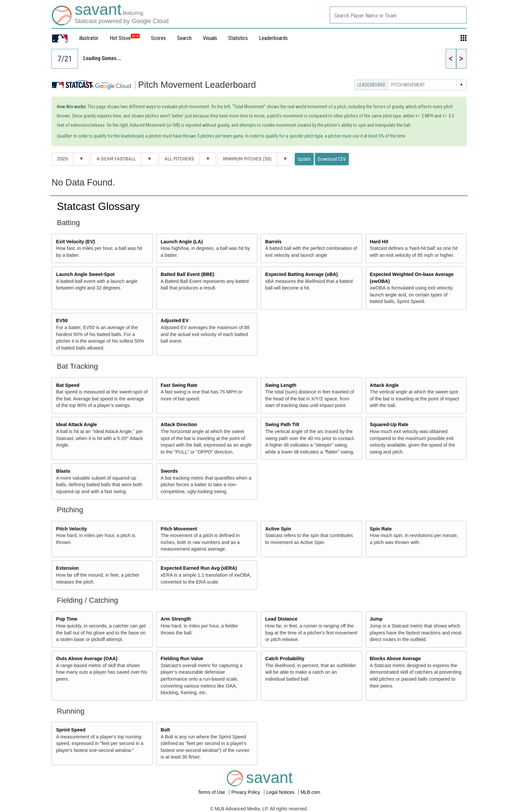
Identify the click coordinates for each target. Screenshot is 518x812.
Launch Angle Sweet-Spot (85, 274)
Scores (158, 38)
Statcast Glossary (98, 206)
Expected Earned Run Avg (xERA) (199, 568)
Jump (376, 619)
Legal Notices (281, 792)
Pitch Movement (179, 529)
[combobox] (398, 15)
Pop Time (67, 619)
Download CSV (332, 159)
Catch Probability (285, 659)
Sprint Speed (71, 730)
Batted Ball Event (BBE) (187, 274)
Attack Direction (179, 424)
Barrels (274, 242)
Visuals (210, 38)
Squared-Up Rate (389, 424)
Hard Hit (379, 242)
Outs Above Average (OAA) (87, 659)
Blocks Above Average (395, 659)
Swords (169, 471)
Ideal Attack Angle (77, 424)
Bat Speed (68, 385)
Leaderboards (273, 38)
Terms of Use (212, 792)
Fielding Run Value (182, 659)
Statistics (238, 38)
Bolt (165, 730)
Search (184, 38)
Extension (68, 568)
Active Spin (278, 529)
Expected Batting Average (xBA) (302, 274)
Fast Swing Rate (179, 385)
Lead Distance (281, 619)
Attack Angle (384, 385)
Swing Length (281, 385)
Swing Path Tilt (282, 424)
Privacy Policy (246, 792)
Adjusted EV (175, 321)
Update (304, 159)
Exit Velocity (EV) (76, 242)
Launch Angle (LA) (182, 242)
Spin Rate (381, 529)
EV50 (62, 321)
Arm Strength (176, 619)
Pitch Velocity (72, 529)
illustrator (89, 38)
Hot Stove (120, 38)
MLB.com (310, 792)
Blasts (63, 471)
